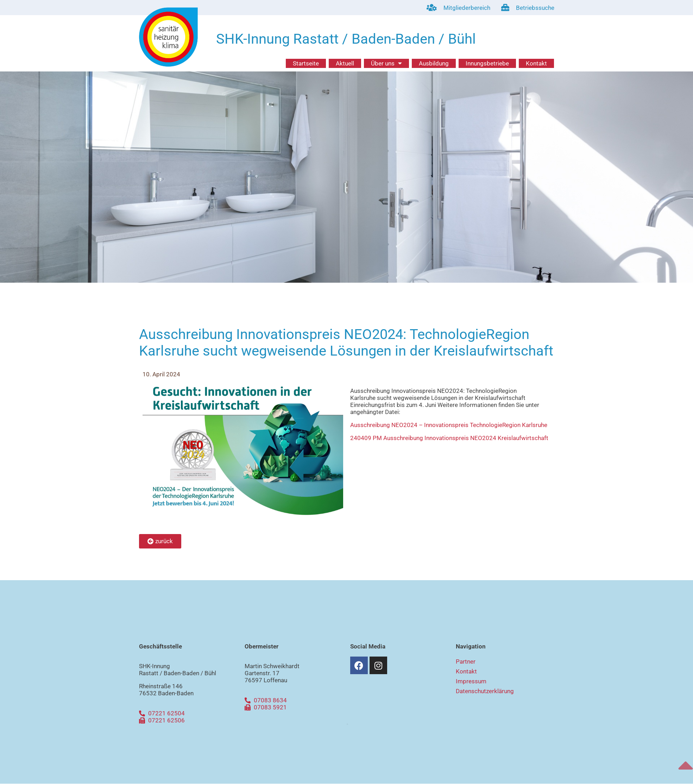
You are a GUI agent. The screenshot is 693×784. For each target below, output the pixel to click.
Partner (466, 661)
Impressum (471, 681)
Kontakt (536, 63)
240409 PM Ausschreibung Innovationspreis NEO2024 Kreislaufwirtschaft (449, 438)
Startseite (306, 63)
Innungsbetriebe (487, 63)
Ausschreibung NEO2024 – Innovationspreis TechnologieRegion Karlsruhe (449, 425)
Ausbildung (434, 63)
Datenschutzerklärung (485, 691)
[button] (347, 724)
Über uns (386, 63)
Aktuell (345, 63)
